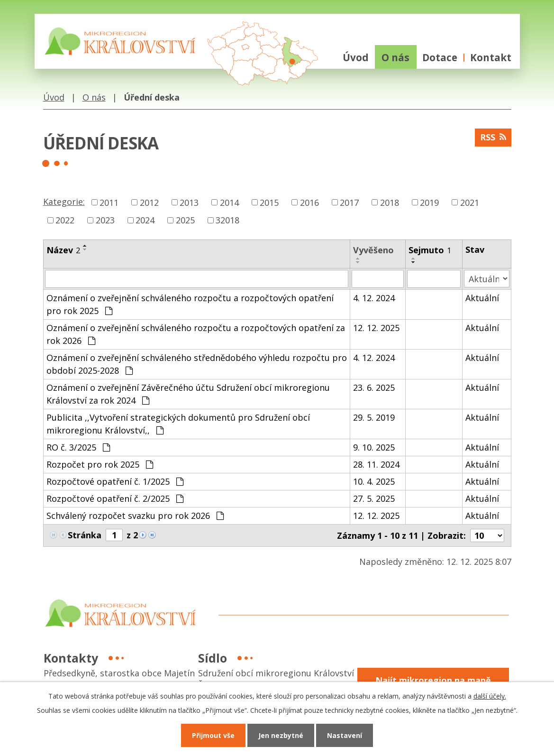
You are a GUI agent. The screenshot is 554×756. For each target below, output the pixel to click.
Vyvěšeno (373, 250)
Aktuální (482, 298)
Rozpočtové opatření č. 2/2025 (115, 498)
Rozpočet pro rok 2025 (100, 464)
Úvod (356, 57)
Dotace (440, 57)
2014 (229, 202)
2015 (269, 202)
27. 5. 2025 (374, 498)
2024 (145, 220)
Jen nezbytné (281, 735)
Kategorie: (64, 202)
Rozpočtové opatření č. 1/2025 (115, 481)
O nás (395, 57)
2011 (109, 202)
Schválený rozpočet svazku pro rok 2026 (135, 516)
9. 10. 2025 (374, 447)
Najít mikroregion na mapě (433, 680)
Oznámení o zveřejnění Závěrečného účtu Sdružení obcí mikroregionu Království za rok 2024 (188, 394)
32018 (227, 220)
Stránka (85, 535)
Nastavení (345, 735)
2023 (105, 220)
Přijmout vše (213, 735)
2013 (189, 202)
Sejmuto (430, 250)
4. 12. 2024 (374, 298)
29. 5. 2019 (374, 417)
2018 (390, 202)
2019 (429, 202)
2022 (65, 220)
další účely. (490, 696)
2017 (349, 202)
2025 (185, 220)
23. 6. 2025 (374, 387)
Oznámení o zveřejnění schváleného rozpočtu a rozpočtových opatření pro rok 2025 (190, 304)
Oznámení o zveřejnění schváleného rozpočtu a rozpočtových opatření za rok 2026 (196, 334)
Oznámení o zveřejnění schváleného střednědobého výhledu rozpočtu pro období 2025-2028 (197, 364)
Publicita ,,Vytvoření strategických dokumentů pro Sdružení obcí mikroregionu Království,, (178, 424)
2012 (149, 202)
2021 (470, 202)
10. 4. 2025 (374, 481)
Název (63, 250)
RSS (493, 137)
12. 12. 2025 (376, 328)
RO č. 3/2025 (78, 447)
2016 (309, 202)
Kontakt (491, 57)
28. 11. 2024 (376, 464)
